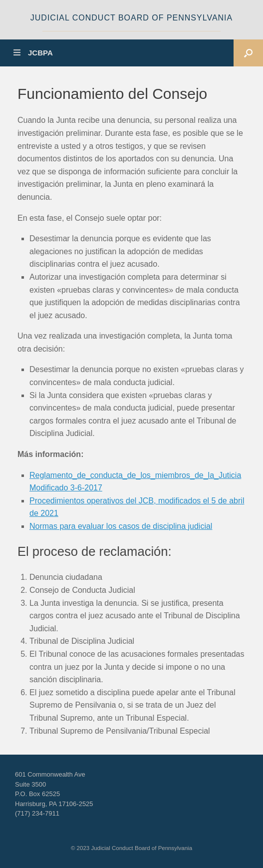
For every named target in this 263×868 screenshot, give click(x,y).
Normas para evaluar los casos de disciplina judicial (121, 526)
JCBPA (33, 53)
